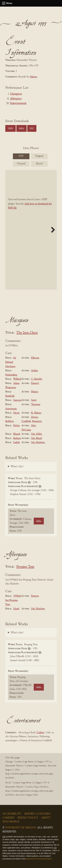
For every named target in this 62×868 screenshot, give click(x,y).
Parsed (39, 164)
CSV (32, 128)
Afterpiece (16, 99)
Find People (11, 822)
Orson (16, 413)
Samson (17, 400)
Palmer (34, 77)
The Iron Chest (27, 333)
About (46, 818)
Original (39, 156)
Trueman (36, 404)
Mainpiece (16, 94)
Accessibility (12, 814)
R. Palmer (36, 413)
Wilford (17, 379)
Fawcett (35, 383)
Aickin (34, 371)
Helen (16, 426)
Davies (35, 417)
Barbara (17, 438)
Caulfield (26, 421)
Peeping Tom (25, 567)
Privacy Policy (28, 818)
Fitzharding (11, 375)
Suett (34, 400)
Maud (16, 609)
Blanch (17, 434)
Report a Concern (38, 814)
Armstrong (11, 409)
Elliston (35, 358)
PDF (21, 156)
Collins (40, 733)
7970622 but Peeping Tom (13, 600)
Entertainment (18, 103)
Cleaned (21, 164)
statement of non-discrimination (39, 859)
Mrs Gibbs (37, 434)
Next (52, 230)
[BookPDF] (31, 230)
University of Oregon (20, 828)
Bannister (37, 421)
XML (21, 128)
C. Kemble (37, 379)
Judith (17, 442)
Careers (8, 818)
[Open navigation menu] (4, 3)
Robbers (10, 421)
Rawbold (10, 396)
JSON (10, 128)
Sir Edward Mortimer (11, 362)
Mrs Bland (36, 438)
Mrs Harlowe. (38, 442)
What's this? (17, 467)
